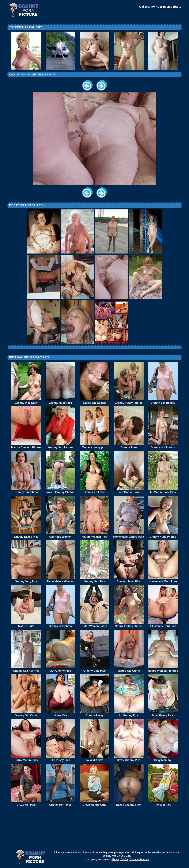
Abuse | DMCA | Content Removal (130, 859)
